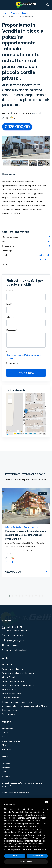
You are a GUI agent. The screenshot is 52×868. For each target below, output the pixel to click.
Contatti (6, 776)
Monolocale (7, 665)
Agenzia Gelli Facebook (17, 650)
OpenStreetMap (30, 433)
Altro (4, 745)
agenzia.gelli (12, 645)
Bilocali (5, 733)
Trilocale (24, 13)
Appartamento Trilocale (13, 681)
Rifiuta (15, 856)
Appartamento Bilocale (13, 669)
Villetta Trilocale (9, 689)
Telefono (10, 317)
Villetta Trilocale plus (11, 694)
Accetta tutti (37, 856)
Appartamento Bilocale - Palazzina (18, 673)
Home (5, 13)
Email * (9, 304)
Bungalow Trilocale (10, 698)
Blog (4, 772)
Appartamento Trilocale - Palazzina (18, 685)
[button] (26, 411)
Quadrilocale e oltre (11, 741)
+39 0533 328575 (15, 635)
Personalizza (26, 862)
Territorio (6, 768)
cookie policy (34, 826)
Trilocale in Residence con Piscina (17, 702)
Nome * (9, 291)
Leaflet (17, 433)
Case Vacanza (8, 714)
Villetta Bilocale (9, 677)
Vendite (14, 13)
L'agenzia (6, 764)
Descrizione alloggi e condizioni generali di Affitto (24, 706)
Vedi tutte (7, 749)
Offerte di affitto (10, 710)
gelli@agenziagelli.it (15, 640)
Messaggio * (12, 330)
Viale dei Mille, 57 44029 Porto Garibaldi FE (18, 629)
